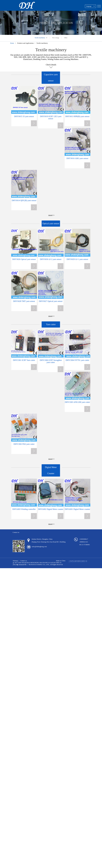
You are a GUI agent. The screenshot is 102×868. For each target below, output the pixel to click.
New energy (56, 38)
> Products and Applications (25, 43)
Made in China (61, 561)
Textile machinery (40, 38)
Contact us (24, 561)
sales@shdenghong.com (39, 547)
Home (13, 43)
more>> (52, 215)
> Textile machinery (41, 43)
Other (66, 38)
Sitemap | (16, 561)
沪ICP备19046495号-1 (20, 565)
